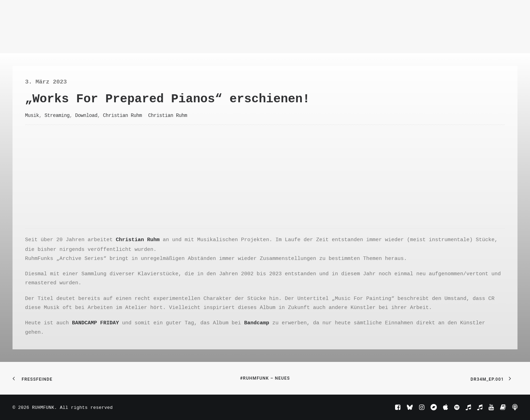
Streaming (57, 115)
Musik (32, 115)
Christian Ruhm (122, 115)
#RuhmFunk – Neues (265, 378)
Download (86, 115)
